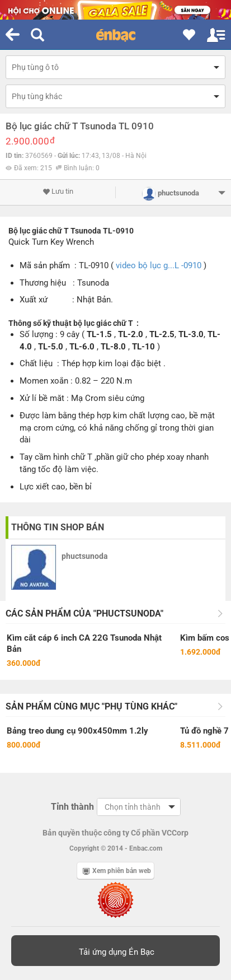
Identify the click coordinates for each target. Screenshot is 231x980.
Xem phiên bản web (117, 871)
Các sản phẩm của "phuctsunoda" (84, 613)
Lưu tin (58, 192)
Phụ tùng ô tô (35, 67)
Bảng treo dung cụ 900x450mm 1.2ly (77, 731)
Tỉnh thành (72, 807)
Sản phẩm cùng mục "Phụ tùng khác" (91, 706)
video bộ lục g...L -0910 (159, 265)
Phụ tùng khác (37, 96)
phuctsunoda (85, 556)
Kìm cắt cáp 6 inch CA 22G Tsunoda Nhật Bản (84, 643)
